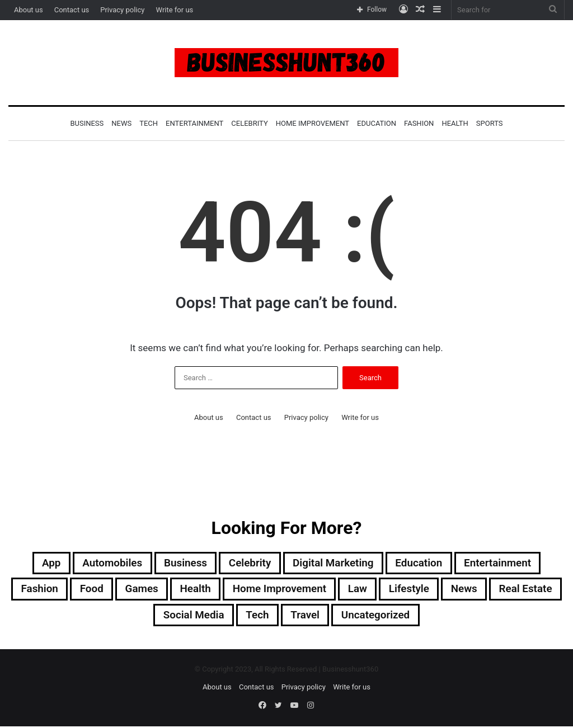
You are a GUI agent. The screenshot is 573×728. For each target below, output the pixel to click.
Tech (149, 123)
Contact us (72, 10)
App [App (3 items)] (39, 564)
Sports (490, 123)
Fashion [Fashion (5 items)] (66, 590)
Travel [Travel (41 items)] (346, 617)
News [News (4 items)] (513, 590)
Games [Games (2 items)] (174, 590)
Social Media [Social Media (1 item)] (228, 617)
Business (87, 123)
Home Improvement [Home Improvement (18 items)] (318, 590)
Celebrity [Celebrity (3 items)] (247, 564)
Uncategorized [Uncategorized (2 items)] (420, 617)
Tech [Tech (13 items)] (295, 617)
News (121, 123)
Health (455, 123)
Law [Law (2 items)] (401, 590)
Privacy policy (122, 10)
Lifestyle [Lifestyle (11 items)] (455, 590)
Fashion (419, 123)
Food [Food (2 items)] (121, 590)
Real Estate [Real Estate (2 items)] (145, 617)
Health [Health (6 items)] (230, 590)
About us (29, 10)
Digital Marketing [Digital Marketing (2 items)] (335, 564)
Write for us (174, 10)
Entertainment (194, 123)
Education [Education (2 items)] (426, 564)
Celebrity (249, 123)
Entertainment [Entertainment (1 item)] (508, 564)
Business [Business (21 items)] (180, 564)
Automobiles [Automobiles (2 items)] (103, 564)
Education (377, 123)
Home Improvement (313, 123)
